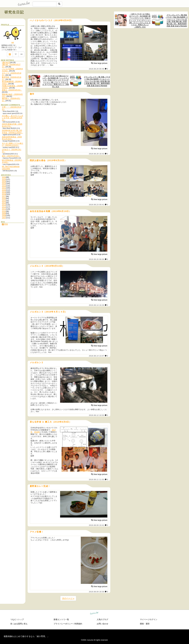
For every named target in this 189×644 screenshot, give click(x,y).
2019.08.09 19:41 (96, 525)
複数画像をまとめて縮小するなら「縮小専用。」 (26, 636)
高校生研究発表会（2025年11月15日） (12, 138)
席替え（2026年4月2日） (12, 90)
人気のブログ (102, 619)
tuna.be (94, 614)
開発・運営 (145, 624)
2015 (4, 201)
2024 (4, 182)
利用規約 (78, 624)
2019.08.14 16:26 (96, 305)
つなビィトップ (17, 619)
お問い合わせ (102, 624)
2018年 (37, 432)
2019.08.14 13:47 (96, 356)
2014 (4, 203)
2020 (4, 190)
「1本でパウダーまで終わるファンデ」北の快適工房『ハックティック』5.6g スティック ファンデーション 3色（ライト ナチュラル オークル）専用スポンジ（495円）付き (140, 20)
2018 (4, 194)
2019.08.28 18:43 (96, 154)
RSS (5, 224)
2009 (4, 213)
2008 (4, 216)
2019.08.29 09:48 (96, 69)
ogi (13, 42)
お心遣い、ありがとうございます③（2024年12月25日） (13, 118)
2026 (4, 177)
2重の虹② (6, 62)
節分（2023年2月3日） (11, 156)
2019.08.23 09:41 (96, 205)
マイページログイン (149, 619)
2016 (4, 199)
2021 (4, 188)
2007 (4, 218)
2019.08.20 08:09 (96, 259)
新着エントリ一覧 (61, 619)
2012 (4, 207)
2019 (4, 192)
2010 (4, 211)
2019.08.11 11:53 (96, 479)
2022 (4, 186)
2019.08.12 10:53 (96, 415)
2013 (4, 205)
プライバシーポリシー (63, 624)
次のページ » (68, 598)
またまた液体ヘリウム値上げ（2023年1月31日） (13, 144)
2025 (4, 180)
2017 (4, 196)
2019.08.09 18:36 (96, 592)
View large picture (99, 63)
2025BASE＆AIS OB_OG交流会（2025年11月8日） (12, 131)
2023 (4, 184)
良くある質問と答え (19, 624)
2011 (4, 209)
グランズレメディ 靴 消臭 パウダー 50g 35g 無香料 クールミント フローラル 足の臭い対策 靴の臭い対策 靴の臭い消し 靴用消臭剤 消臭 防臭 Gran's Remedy (177, 20)
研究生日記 (14, 12)
